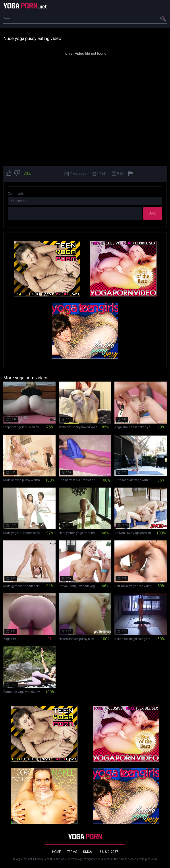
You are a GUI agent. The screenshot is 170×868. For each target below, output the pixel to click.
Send (153, 213)
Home (57, 852)
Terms (72, 852)
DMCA (88, 852)
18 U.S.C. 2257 (108, 852)
